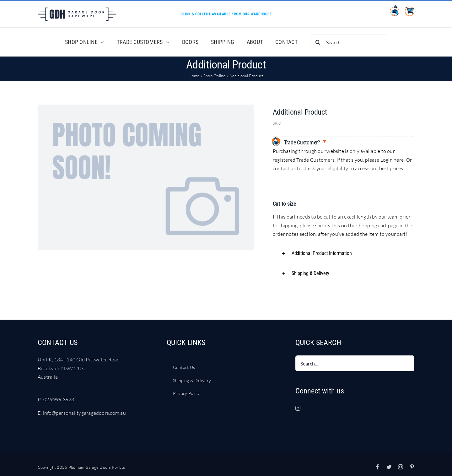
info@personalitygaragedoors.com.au (84, 413)
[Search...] (349, 42)
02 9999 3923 (59, 399)
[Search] (318, 42)
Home (194, 76)
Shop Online (215, 76)
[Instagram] (298, 408)
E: (40, 413)
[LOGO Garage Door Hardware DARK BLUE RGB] (77, 10)
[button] (344, 253)
